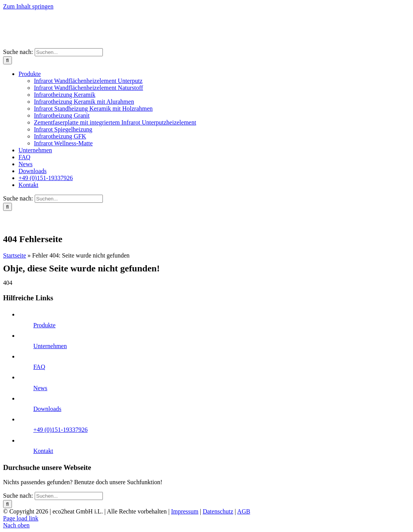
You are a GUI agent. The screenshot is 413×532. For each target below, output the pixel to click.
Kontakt (43, 451)
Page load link (21, 518)
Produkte (44, 325)
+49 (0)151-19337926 (60, 430)
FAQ (39, 367)
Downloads (47, 409)
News (40, 388)
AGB (244, 511)
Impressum (185, 511)
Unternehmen (50, 346)
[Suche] (8, 60)
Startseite (15, 255)
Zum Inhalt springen (28, 6)
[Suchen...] (69, 52)
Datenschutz (218, 511)
